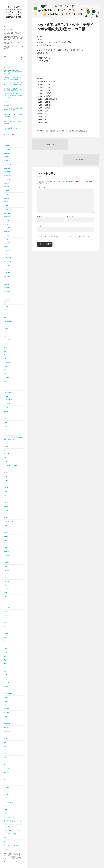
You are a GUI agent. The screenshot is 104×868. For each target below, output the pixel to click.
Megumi (6, 537)
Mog (5, 585)
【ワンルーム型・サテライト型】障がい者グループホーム (13, 33)
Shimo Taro (7, 683)
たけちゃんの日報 (9, 817)
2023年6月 (7, 277)
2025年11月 (7, 168)
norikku (6, 634)
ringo (5, 660)
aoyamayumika (8, 321)
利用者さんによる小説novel (12, 834)
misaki (6, 559)
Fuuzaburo (7, 404)
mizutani (6, 570)
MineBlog (6, 552)
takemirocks (7, 731)
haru (5, 419)
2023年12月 (7, 254)
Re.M (5, 656)
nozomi (6, 638)
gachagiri (6, 408)
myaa (5, 604)
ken (5, 469)
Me (5, 529)
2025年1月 (7, 206)
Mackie (6, 507)
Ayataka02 (7, 340)
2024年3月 (7, 243)
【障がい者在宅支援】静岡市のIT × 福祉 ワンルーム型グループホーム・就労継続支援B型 (14, 12)
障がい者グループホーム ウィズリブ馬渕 (14, 47)
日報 (5, 838)
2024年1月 (7, 251)
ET (5, 389)
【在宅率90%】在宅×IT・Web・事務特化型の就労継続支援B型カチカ (14, 38)
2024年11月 (7, 213)
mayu (5, 525)
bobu (5, 348)
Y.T (5, 784)
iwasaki (6, 447)
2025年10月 (7, 172)
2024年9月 (7, 221)
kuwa (5, 492)
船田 (15, 110)
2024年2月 (7, 247)
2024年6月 (7, 232)
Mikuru (6, 548)
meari (5, 533)
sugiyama (7, 698)
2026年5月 (7, 146)
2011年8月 (7, 292)
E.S (5, 370)
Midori (6, 540)
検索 (5, 57)
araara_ (6, 325)
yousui (6, 799)
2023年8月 (7, 269)
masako (6, 518)
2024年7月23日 (43, 131)
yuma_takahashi (8, 802)
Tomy (5, 754)
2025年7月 (7, 183)
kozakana (7, 484)
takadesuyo (7, 724)
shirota (6, 686)
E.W (5, 374)
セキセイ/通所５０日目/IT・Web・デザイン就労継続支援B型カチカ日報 (13, 96)
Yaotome (6, 791)
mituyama (7, 563)
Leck (5, 495)
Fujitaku (6, 396)
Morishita (7, 589)
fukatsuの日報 (8, 400)
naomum (6, 615)
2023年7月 (7, 273)
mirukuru (6, 555)
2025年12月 (7, 165)
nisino (5, 619)
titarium (6, 746)
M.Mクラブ (7, 503)
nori (5, 630)
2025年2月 (7, 202)
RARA (5, 653)
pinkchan (6, 645)
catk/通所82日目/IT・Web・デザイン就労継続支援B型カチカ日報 (13, 89)
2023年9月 (7, 266)
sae (5, 671)
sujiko (5, 705)
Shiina (5, 679)
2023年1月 (7, 288)
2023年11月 (7, 258)
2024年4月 (7, 239)
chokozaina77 (8, 363)
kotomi (6, 480)
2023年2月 (7, 284)
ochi (5, 641)
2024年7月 (7, 228)
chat (5, 359)
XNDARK (6, 772)
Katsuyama (7, 458)
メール (70, 202)
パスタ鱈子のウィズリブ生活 (12, 830)
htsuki (6, 430)
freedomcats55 (8, 393)
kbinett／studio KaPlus (10, 465)
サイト (39, 211)
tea (5, 743)
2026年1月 (7, 161)
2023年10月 (7, 262)
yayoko (6, 795)
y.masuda (6, 776)
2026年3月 (7, 153)
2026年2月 (7, 157)
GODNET (7, 411)
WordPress (14, 860)
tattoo (6, 739)
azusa (5, 344)
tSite (5, 757)
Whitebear (7, 769)
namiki (6, 611)
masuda (8, 117)
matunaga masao (9, 522)
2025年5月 (7, 191)
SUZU (5, 716)
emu (5, 385)
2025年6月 (7, 187)
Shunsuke (7, 690)
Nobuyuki (7, 626)
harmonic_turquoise (9, 415)
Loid (5, 499)
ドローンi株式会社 (9, 827)
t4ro (5, 720)
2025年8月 (7, 180)
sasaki (6, 675)
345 (5, 303)
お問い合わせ (8, 30)
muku (5, 597)
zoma (5, 810)
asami (5, 336)
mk (5, 574)
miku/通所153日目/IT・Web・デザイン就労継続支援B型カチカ (13, 78)
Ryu (5, 664)
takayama (7, 728)
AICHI (6, 314)
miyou (6, 567)
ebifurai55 (7, 378)
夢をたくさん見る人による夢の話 (13, 115)
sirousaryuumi (8, 694)
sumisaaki (7, 709)
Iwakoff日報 (7, 443)
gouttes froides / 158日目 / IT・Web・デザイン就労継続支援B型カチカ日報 (13, 72)
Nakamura (7, 608)
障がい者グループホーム (11, 845)
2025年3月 (7, 198)
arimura (6, 329)
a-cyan (6, 306)
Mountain (7, 593)
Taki (5, 735)
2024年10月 (7, 217)
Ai (4, 310)
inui (5, 434)
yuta (5, 806)
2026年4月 (7, 150)
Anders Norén (14, 862)
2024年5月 (7, 236)
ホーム (6, 27)
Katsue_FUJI (7, 454)
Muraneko (7, 600)
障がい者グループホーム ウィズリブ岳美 (14, 43)
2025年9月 (7, 176)
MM (5, 578)
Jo (4, 450)
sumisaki (6, 713)
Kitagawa (7, 473)
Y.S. (5, 780)
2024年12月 (7, 209)
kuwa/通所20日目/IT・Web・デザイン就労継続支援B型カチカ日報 (14, 84)
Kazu (5, 462)
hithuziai (6, 426)
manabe (6, 510)
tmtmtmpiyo (7, 750)
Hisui (5, 423)
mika (5, 544)
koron (5, 477)
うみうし (6, 814)
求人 (5, 842)
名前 (40, 202)
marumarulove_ (8, 514)
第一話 (6, 135)
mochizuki (7, 581)
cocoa (5, 366)
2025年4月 (7, 195)
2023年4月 (7, 281)
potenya (6, 649)
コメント (41, 173)
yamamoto (7, 787)
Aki (5, 318)
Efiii (5, 381)
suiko (5, 701)
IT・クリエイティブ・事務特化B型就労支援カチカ (13, 438)
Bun (5, 351)
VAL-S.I (6, 765)
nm (5, 623)
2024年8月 (7, 225)
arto (5, 333)
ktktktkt (6, 488)
